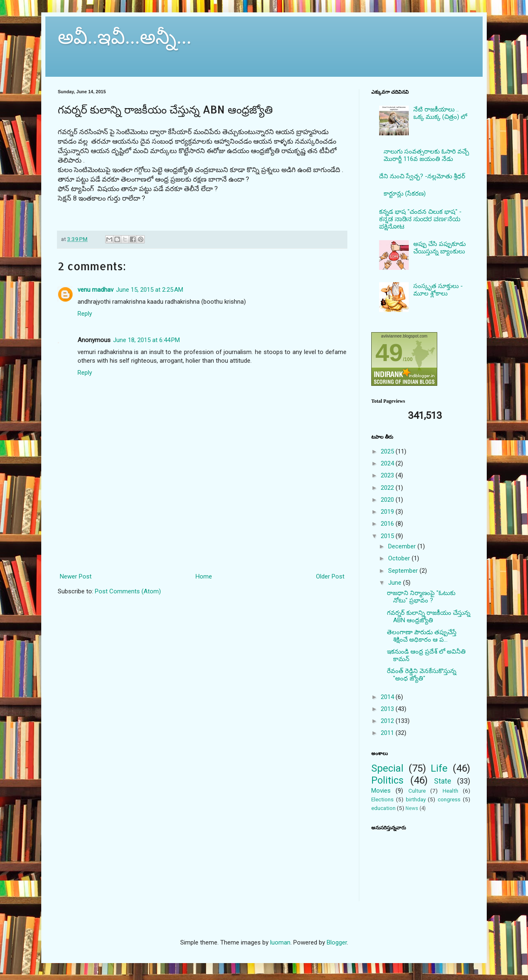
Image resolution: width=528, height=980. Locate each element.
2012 (388, 721)
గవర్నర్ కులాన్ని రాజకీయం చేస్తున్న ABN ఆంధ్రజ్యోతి (429, 616)
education (383, 808)
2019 (388, 512)
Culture (417, 791)
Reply (85, 314)
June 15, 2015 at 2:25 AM (150, 290)
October (400, 558)
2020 (388, 500)
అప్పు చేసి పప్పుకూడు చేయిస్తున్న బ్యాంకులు (440, 248)
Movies (381, 791)
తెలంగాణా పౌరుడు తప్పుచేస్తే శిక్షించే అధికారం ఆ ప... (422, 636)
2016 (388, 524)
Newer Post (76, 576)
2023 (388, 475)
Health (450, 791)
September (404, 571)
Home (204, 576)
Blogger (337, 942)
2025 (388, 451)
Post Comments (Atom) (128, 591)
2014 (388, 697)
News (412, 808)
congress (449, 799)
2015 (388, 536)
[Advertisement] (202, 534)
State (443, 781)
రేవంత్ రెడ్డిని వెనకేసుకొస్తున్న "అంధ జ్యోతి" (422, 675)
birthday (416, 799)
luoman (280, 942)
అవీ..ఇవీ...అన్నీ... (125, 37)
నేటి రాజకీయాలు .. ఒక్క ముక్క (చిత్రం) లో (440, 113)
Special (387, 768)
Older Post (330, 576)
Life (439, 768)
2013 (388, 709)
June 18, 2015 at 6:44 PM (146, 340)
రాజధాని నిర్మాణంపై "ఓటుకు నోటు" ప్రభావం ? (421, 597)
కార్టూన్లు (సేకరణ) (405, 194)
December (403, 546)
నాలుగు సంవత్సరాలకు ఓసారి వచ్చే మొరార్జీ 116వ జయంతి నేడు (426, 155)
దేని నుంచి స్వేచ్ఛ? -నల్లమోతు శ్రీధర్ (422, 176)
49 (389, 353)
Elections (382, 799)
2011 (388, 733)
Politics (387, 780)
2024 (388, 463)
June (396, 583)
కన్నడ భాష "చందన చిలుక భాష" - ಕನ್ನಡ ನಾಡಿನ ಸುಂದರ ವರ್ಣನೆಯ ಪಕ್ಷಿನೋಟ (420, 219)
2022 (388, 488)
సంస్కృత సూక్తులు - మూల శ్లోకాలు (438, 290)
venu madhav (95, 290)
